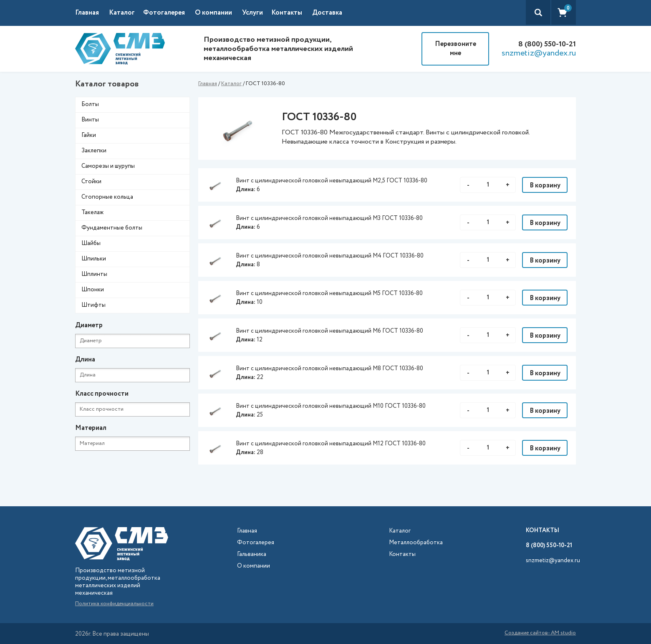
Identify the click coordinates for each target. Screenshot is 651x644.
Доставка (327, 13)
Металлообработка (416, 543)
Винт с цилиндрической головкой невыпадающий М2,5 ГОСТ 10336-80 (332, 181)
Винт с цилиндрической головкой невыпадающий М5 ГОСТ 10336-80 (329, 293)
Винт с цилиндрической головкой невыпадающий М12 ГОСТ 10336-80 (331, 444)
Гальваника (252, 554)
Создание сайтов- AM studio (540, 634)
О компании (213, 13)
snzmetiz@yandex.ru (539, 53)
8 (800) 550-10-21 (547, 44)
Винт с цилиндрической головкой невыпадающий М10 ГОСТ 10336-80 (331, 406)
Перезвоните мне (455, 49)
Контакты (287, 13)
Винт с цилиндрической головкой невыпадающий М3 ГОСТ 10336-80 (329, 218)
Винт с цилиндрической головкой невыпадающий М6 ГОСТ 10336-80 (329, 331)
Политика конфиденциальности (114, 604)
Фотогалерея (164, 13)
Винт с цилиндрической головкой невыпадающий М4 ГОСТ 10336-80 (330, 256)
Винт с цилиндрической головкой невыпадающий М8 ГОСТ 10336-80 (329, 369)
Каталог (231, 84)
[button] (126, 13)
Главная (87, 13)
